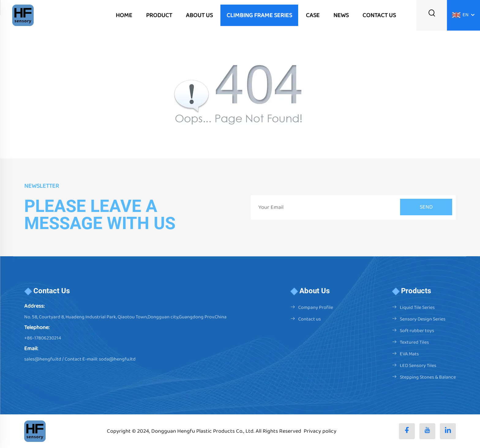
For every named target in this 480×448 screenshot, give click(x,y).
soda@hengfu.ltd (117, 359)
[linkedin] (448, 431)
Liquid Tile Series (417, 307)
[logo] (23, 15)
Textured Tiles (414, 342)
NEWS (341, 15)
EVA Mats (409, 354)
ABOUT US (199, 15)
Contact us (309, 319)
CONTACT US (379, 15)
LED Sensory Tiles (418, 366)
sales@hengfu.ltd (43, 359)
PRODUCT (159, 15)
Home (124, 15)
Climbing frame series (259, 15)
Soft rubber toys (417, 331)
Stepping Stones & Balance (428, 377)
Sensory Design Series (423, 319)
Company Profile (316, 307)
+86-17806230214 (43, 338)
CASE (313, 15)
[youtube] (427, 431)
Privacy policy (320, 431)
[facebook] (407, 431)
